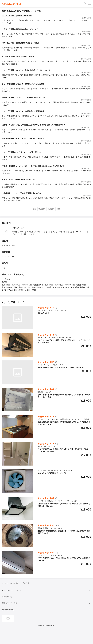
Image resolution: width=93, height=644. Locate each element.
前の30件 (42, 209)
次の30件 (51, 209)
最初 (35, 209)
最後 (58, 209)
